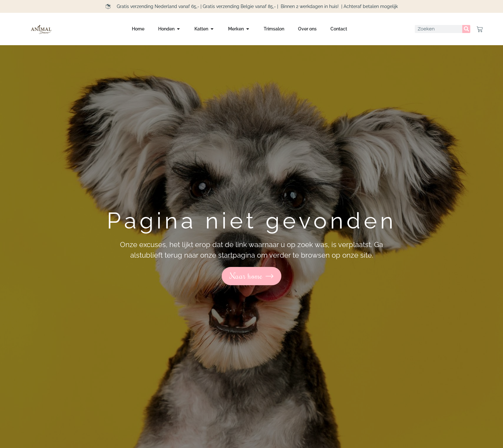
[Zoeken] (466, 29)
